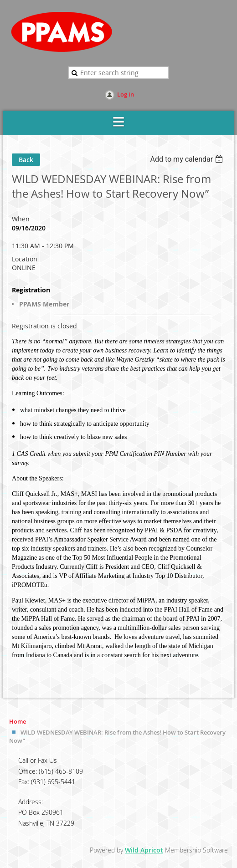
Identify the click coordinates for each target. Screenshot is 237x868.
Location (25, 259)
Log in (126, 94)
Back (26, 160)
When (21, 219)
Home (18, 721)
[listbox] (188, 159)
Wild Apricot (144, 850)
